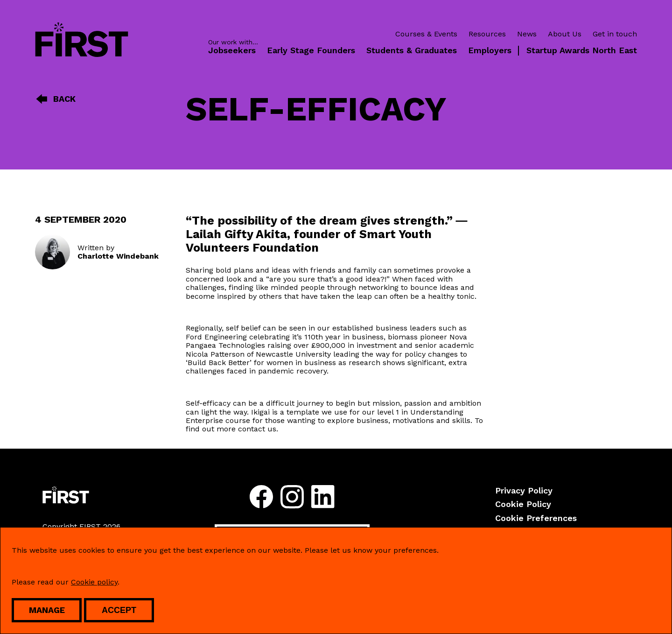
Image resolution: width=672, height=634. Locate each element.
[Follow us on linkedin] (323, 498)
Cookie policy (94, 582)
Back (55, 99)
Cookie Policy (523, 504)
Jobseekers (232, 50)
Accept (119, 610)
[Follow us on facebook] (261, 498)
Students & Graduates (412, 50)
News (527, 34)
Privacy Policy (524, 490)
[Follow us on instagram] (292, 498)
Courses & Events (426, 34)
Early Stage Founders (311, 50)
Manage (47, 610)
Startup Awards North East (582, 50)
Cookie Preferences (536, 518)
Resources (487, 34)
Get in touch (615, 34)
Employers (490, 50)
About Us (565, 34)
